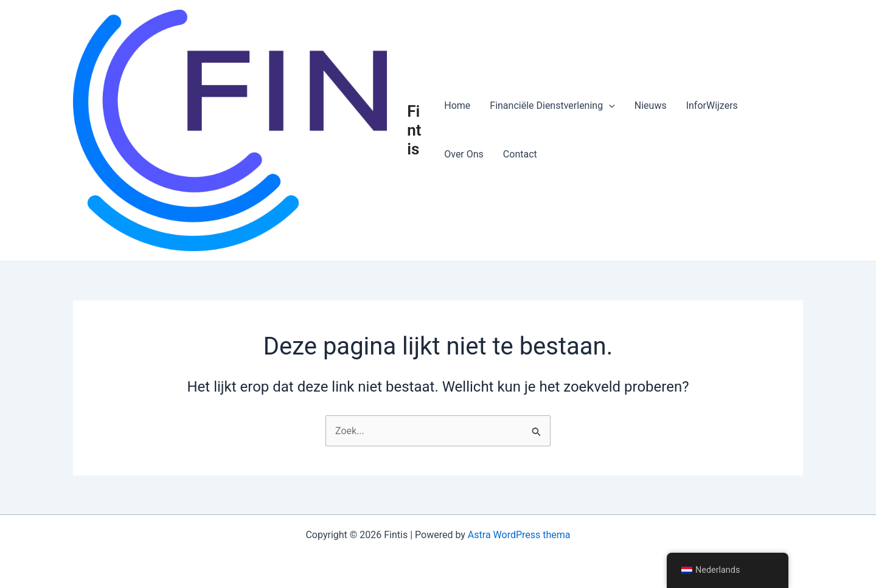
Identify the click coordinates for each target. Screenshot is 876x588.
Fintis (414, 130)
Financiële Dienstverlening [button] (552, 106)
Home (457, 105)
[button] (609, 106)
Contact (520, 154)
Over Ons (464, 154)
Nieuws (651, 105)
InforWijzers (712, 105)
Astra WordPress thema (519, 535)
